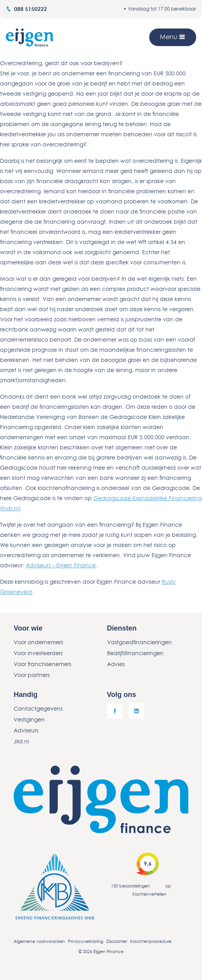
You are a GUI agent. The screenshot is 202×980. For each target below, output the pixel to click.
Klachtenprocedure (151, 941)
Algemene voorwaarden (39, 941)
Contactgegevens (38, 708)
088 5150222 (26, 9)
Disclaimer (117, 941)
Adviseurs (26, 730)
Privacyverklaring (86, 941)
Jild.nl (21, 741)
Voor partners (32, 675)
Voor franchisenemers (42, 664)
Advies (116, 664)
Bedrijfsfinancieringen (135, 653)
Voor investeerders (38, 653)
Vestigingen (29, 719)
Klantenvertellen (149, 894)
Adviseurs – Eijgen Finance (61, 565)
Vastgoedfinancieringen (139, 642)
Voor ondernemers (38, 642)
